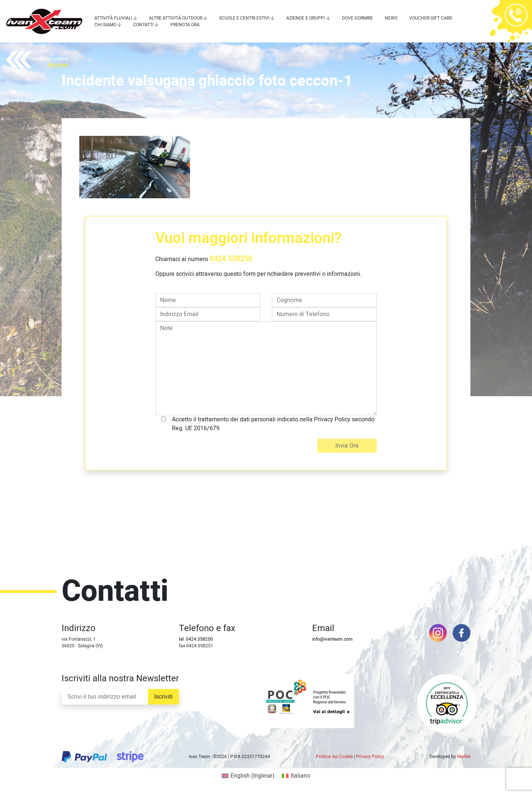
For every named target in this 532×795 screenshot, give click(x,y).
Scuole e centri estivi (244, 18)
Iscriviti (163, 697)
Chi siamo (105, 25)
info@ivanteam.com (332, 639)
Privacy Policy (370, 757)
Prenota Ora (185, 25)
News (391, 18)
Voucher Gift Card (431, 18)
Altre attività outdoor (176, 18)
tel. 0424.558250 (196, 639)
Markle (464, 757)
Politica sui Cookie (334, 757)
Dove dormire (357, 18)
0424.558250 (231, 259)
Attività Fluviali (113, 18)
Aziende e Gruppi (305, 18)
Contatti (143, 25)
